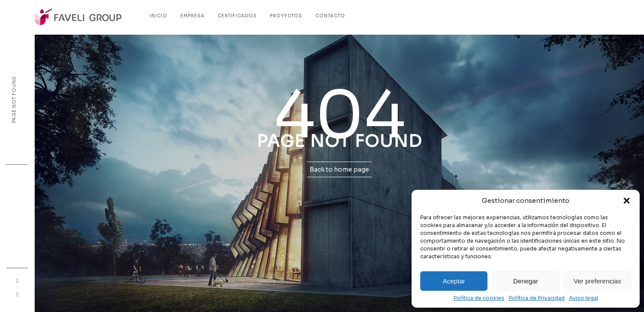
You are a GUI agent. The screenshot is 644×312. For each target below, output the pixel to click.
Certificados (237, 16)
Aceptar (454, 281)
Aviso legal (584, 298)
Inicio (159, 16)
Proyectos (286, 16)
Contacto (330, 16)
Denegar (526, 281)
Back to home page (339, 169)
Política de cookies (479, 298)
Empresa (193, 16)
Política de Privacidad (537, 298)
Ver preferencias (597, 281)
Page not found (14, 100)
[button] (627, 201)
